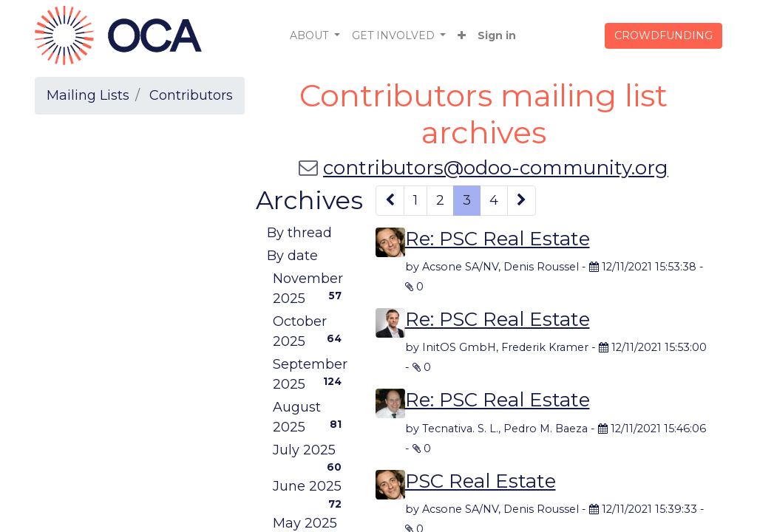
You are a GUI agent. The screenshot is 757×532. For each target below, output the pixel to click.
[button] (462, 36)
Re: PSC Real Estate (498, 239)
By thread (299, 233)
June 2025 (310, 488)
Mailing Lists (88, 95)
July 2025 (310, 452)
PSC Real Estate (481, 481)
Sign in (497, 35)
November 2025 (310, 289)
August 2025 (310, 417)
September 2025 (310, 374)
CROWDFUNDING (663, 35)
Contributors (191, 95)
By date (292, 256)
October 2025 (310, 331)
